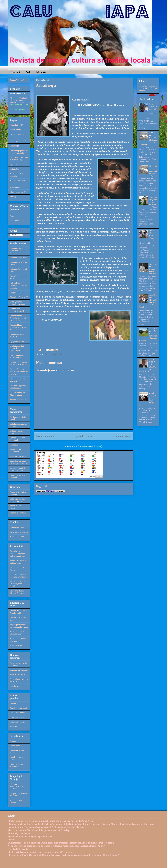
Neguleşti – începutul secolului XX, (153, 171)
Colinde (13, 703)
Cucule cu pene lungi (18, 708)
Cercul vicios (15, 746)
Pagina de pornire (83, 436)
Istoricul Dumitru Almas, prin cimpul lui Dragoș (19, 372)
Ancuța (13, 741)
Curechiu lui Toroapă (18, 670)
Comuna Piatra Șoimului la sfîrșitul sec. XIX (18, 327)
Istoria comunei (16, 141)
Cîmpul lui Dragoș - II (19, 297)
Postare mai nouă (45, 436)
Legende (13, 146)
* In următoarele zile (18, 220)
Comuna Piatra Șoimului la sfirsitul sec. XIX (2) (18, 318)
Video (12, 197)
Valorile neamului (17, 686)
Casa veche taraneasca (19, 532)
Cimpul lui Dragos (17, 293)
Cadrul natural (16, 130)
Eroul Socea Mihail (18, 674)
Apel (28, 72)
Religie (13, 169)
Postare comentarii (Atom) (90, 446)
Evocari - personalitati (54, 354)
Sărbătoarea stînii (17, 537)
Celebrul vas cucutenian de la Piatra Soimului (19, 286)
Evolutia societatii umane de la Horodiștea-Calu (17, 348)
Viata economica (17, 192)
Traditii (13, 187)
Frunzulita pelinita (17, 722)
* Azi (12, 216)
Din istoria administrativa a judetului (16, 786)
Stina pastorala (16, 645)
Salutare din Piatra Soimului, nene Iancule (17, 584)
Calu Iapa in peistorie (18, 258)
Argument (15, 72)
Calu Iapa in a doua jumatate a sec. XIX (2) (18, 251)
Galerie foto (41, 72)
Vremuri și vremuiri (18, 513)
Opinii (13, 164)
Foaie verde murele (18, 713)
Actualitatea (15, 125)
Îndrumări (14, 445)
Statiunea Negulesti (18, 181)
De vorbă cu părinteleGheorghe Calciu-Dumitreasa (18, 553)
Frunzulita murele (17, 717)
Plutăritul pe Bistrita (18, 456)
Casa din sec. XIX (17, 527)
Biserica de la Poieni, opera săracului (153, 269)
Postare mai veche (121, 436)
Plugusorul (14, 726)
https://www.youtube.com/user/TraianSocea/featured (148, 88)
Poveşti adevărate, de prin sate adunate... (153, 109)
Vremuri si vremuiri (18, 399)
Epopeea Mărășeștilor (19, 341)
